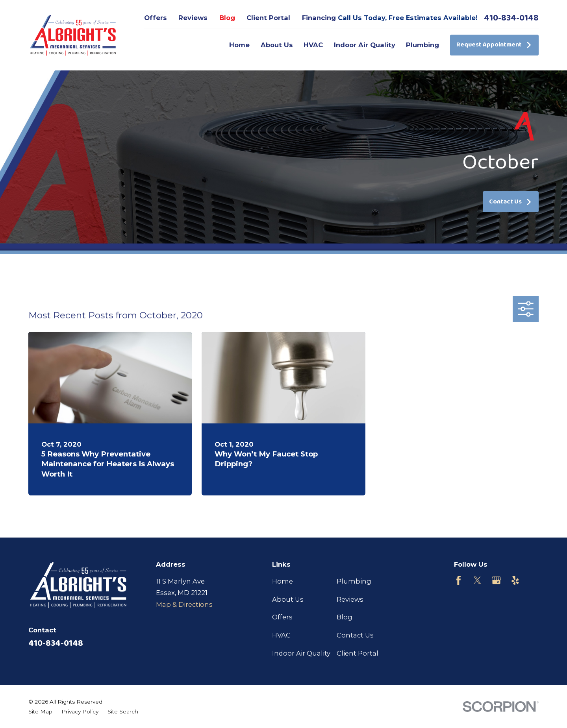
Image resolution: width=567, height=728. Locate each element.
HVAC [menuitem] (313, 45)
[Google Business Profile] (496, 580)
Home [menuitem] (239, 45)
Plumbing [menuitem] (422, 45)
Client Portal (268, 18)
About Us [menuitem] (277, 45)
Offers (156, 18)
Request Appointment (494, 45)
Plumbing (354, 581)
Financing (319, 18)
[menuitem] (40, 712)
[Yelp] (515, 580)
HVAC (281, 635)
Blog (227, 18)
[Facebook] (459, 580)
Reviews (193, 18)
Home (283, 581)
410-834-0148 (511, 18)
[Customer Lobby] (534, 580)
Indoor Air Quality (301, 653)
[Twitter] (477, 580)
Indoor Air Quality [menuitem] (365, 45)
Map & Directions (184, 604)
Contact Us (510, 202)
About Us (288, 599)
